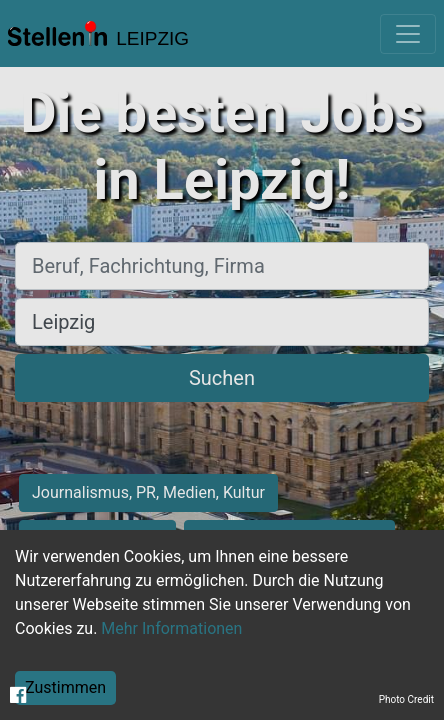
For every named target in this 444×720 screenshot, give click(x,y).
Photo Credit (406, 699)
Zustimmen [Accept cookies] (65, 687)
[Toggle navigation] (408, 34)
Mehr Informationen (171, 628)
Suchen (222, 378)
